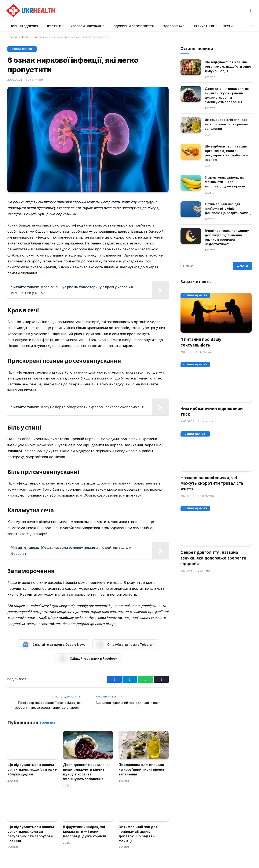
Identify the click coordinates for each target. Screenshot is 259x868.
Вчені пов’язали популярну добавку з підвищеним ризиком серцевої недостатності (227, 237)
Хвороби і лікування (87, 26)
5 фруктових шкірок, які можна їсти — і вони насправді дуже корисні (85, 832)
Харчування (204, 26)
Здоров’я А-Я (174, 26)
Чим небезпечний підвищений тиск (212, 411)
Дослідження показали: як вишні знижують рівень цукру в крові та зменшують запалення (87, 772)
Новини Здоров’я (24, 26)
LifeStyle (53, 26)
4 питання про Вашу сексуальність (201, 342)
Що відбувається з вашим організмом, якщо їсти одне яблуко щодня (32, 769)
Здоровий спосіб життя (134, 26)
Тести (228, 26)
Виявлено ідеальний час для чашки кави (128, 703)
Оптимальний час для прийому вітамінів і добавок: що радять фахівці (138, 834)
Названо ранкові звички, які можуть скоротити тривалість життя (212, 483)
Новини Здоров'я (32, 37)
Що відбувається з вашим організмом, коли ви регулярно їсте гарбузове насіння (31, 834)
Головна (13, 37)
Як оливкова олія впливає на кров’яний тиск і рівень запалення (141, 769)
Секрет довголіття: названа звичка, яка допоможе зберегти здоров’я (213, 558)
